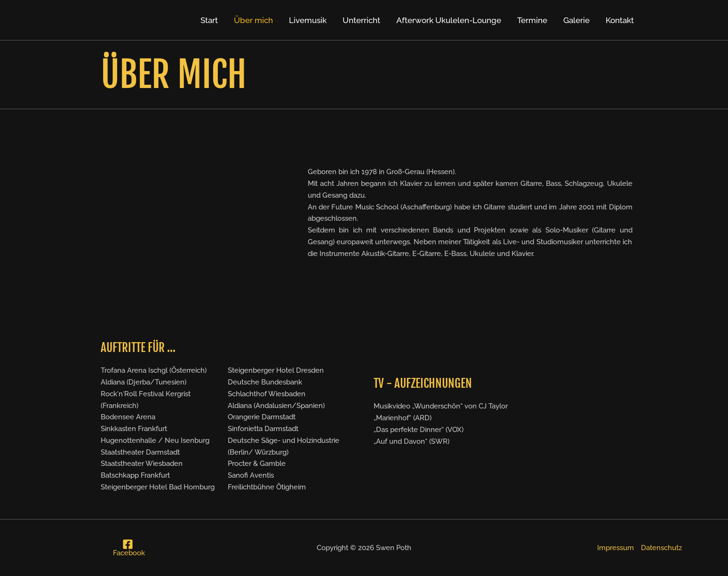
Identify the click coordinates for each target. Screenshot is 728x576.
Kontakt (620, 20)
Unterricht (361, 20)
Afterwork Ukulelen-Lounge (449, 20)
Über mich (253, 20)
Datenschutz (661, 548)
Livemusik (308, 20)
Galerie (576, 20)
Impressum (616, 548)
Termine (532, 20)
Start (209, 20)
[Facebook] (128, 548)
